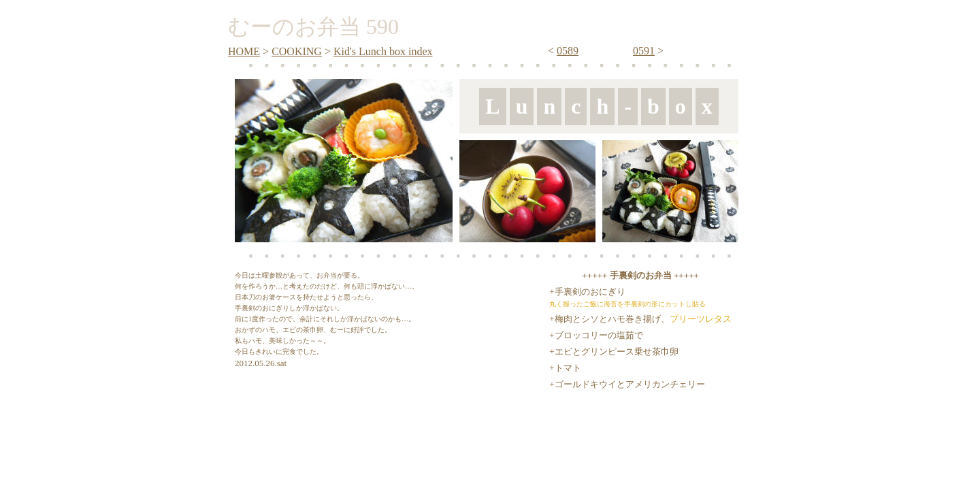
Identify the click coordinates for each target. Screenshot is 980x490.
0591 (644, 51)
